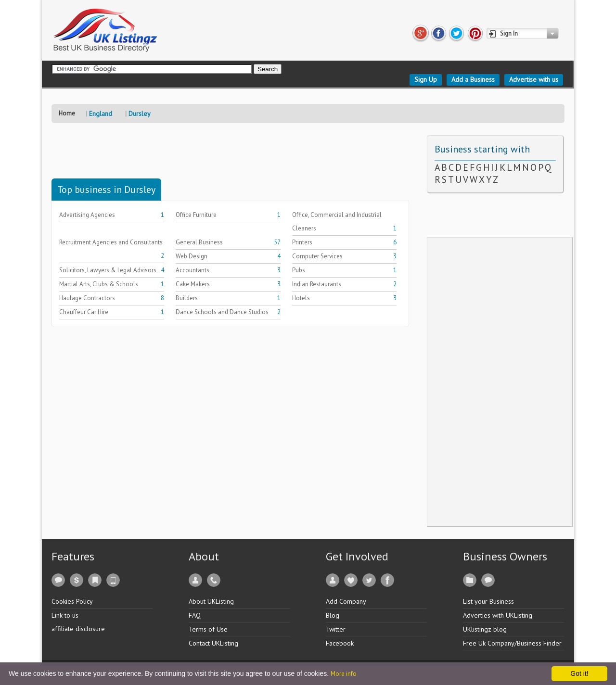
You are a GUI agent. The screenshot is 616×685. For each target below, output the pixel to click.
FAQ (195, 615)
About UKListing (211, 601)
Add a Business (473, 79)
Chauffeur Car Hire (84, 312)
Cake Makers (193, 284)
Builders (187, 298)
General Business (199, 242)
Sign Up (426, 79)
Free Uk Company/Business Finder (512, 643)
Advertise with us (534, 79)
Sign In (509, 33)
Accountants (192, 270)
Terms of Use (208, 629)
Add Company (346, 601)
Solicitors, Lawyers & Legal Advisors (108, 270)
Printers (302, 242)
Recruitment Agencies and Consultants (111, 242)
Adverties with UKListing (498, 615)
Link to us (65, 615)
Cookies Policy (72, 601)
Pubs (299, 270)
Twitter (336, 629)
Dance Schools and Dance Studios (222, 312)
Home (67, 113)
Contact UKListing (213, 643)
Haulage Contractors (87, 298)
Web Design (192, 256)
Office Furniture (196, 215)
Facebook (340, 643)
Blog (333, 615)
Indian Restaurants (317, 284)
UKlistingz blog (485, 629)
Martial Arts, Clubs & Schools (99, 284)
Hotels (301, 298)
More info (344, 674)
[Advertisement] (227, 157)
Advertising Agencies (87, 215)
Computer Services (317, 256)
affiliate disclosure (78, 629)
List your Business (488, 601)
